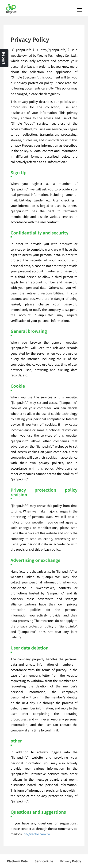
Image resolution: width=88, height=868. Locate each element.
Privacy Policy (71, 861)
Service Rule (44, 861)
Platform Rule (17, 861)
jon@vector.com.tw (36, 834)
